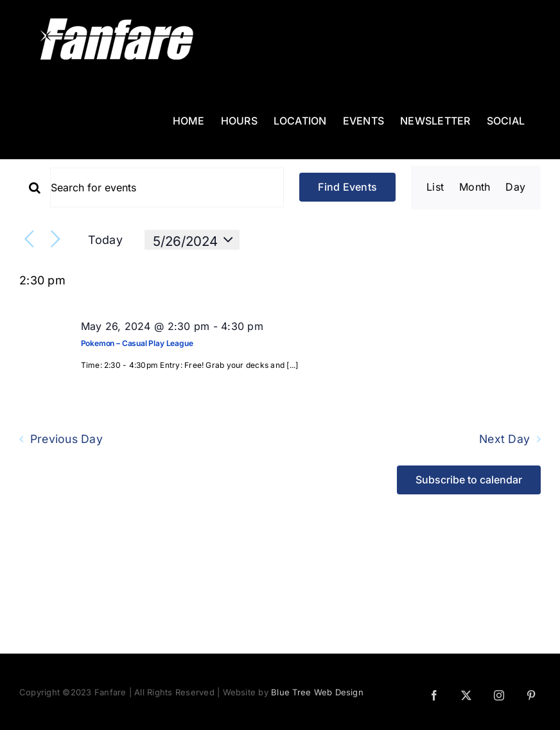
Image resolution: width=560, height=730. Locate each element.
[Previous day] (29, 240)
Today (105, 240)
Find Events (347, 187)
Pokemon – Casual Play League (137, 343)
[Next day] (56, 240)
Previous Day (66, 439)
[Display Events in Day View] (515, 187)
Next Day (504, 439)
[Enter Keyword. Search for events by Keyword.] (167, 187)
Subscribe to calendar (469, 480)
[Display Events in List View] (435, 187)
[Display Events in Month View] (475, 187)
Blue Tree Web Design (317, 692)
